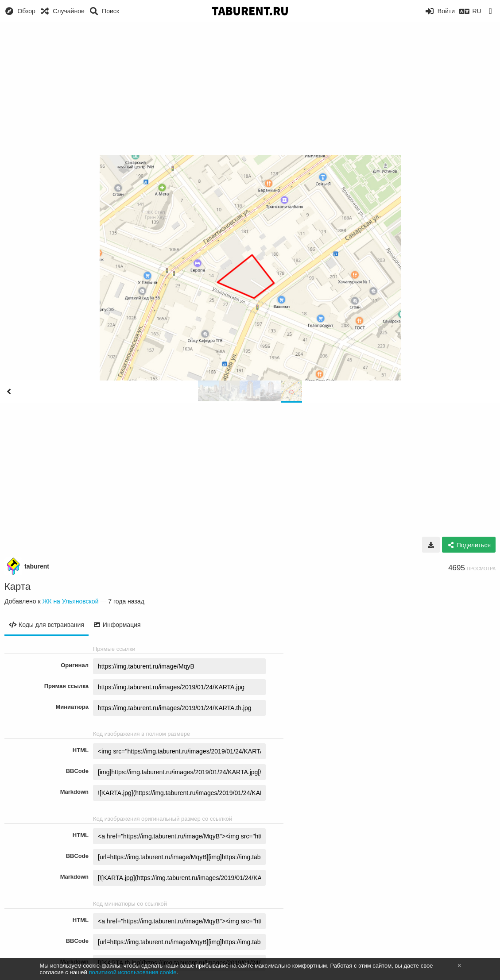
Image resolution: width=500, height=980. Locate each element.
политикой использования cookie (132, 972)
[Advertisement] (250, 88)
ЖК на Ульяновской (70, 601)
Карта (17, 586)
